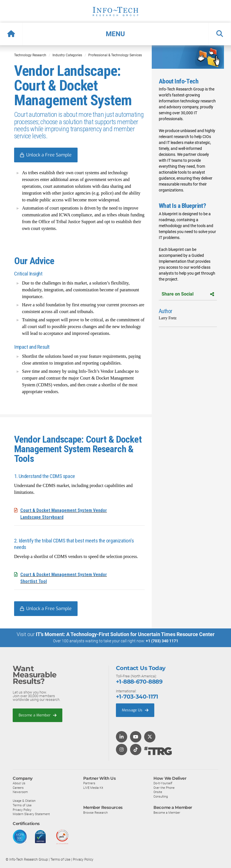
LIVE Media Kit (93, 787)
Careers (18, 787)
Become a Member (38, 715)
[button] (115, 34)
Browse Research (95, 812)
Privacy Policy (22, 809)
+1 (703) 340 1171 (162, 641)
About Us (19, 783)
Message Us (135, 710)
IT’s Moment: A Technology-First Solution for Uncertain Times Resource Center (125, 634)
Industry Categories (67, 55)
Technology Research (30, 55)
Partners (89, 783)
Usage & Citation (24, 801)
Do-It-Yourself (163, 783)
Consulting (161, 796)
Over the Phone (164, 787)
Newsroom (20, 792)
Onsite (158, 792)
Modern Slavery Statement (31, 814)
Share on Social (188, 294)
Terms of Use (22, 805)
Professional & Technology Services (115, 55)
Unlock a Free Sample (49, 155)
